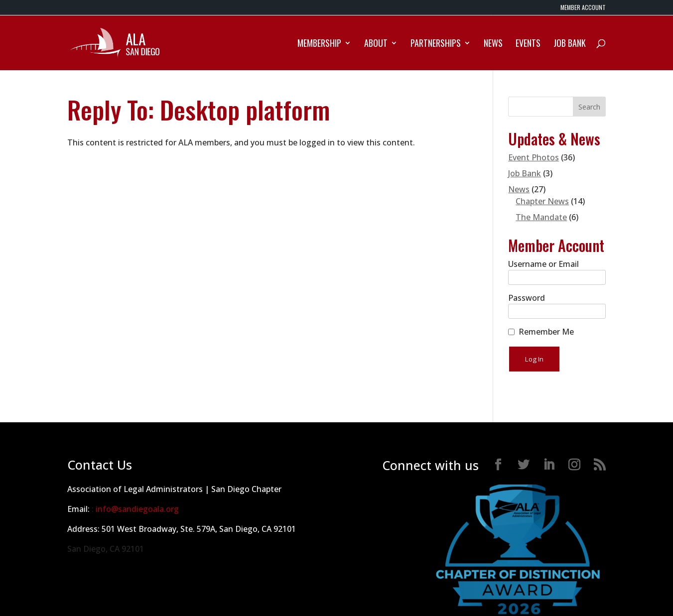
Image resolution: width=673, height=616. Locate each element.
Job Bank (570, 44)
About (376, 44)
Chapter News (542, 201)
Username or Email (543, 264)
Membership (319, 44)
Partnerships (436, 44)
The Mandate (541, 217)
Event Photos (534, 157)
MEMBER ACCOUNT (583, 8)
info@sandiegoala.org (137, 509)
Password (527, 298)
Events (528, 44)
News (493, 44)
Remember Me (546, 332)
